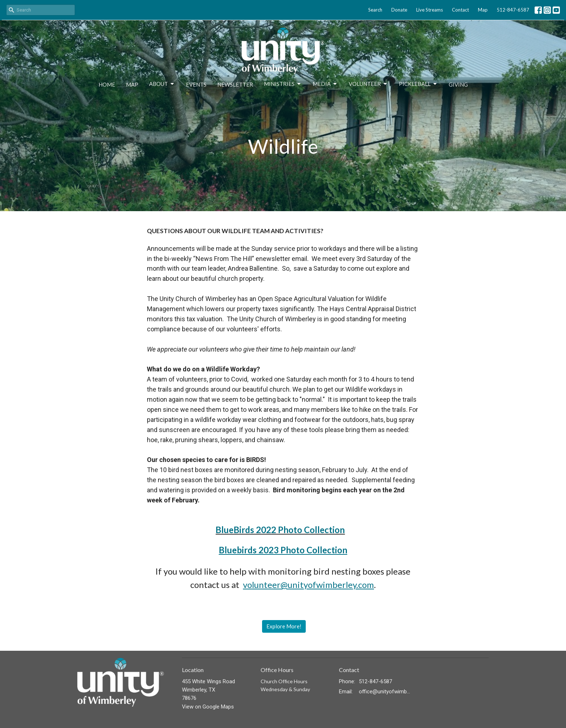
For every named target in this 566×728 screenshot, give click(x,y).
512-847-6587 (513, 10)
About (162, 84)
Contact (460, 10)
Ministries (283, 84)
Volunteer (368, 84)
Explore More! (284, 626)
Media (325, 84)
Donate (399, 10)
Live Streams (430, 10)
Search (375, 10)
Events (196, 84)
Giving (458, 84)
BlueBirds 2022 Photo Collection (280, 530)
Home (107, 84)
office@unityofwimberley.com (385, 692)
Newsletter (235, 84)
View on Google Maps (208, 707)
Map (483, 10)
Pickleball (418, 84)
